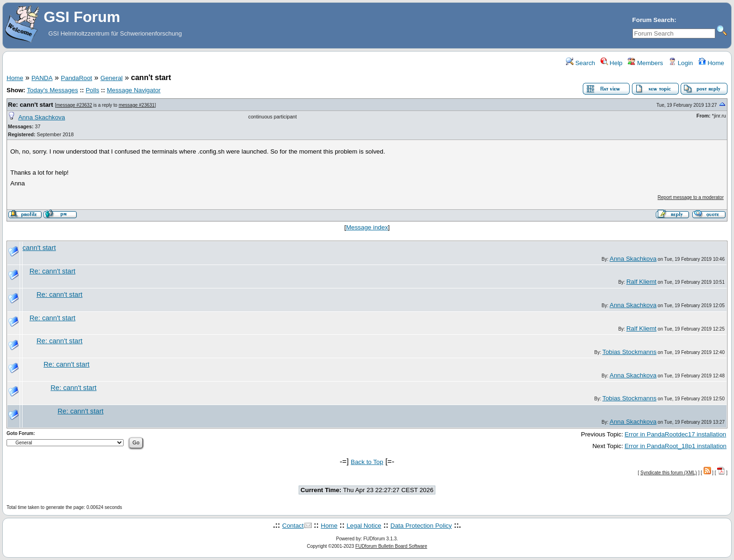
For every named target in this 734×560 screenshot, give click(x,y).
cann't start (39, 248)
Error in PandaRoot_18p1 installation (675, 446)
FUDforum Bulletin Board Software (391, 546)
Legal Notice (364, 526)
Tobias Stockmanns (630, 352)
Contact (293, 526)
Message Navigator (134, 90)
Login (681, 63)
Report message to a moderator (691, 197)
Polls (92, 90)
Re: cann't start (31, 105)
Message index (367, 227)
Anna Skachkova (42, 117)
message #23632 (74, 105)
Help (612, 63)
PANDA (42, 78)
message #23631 (136, 105)
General (112, 78)
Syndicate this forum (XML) (669, 473)
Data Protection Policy (421, 526)
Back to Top (367, 462)
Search (580, 63)
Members (645, 63)
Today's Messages (52, 90)
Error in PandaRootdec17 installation (675, 434)
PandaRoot (77, 78)
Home (711, 63)
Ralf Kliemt (641, 282)
